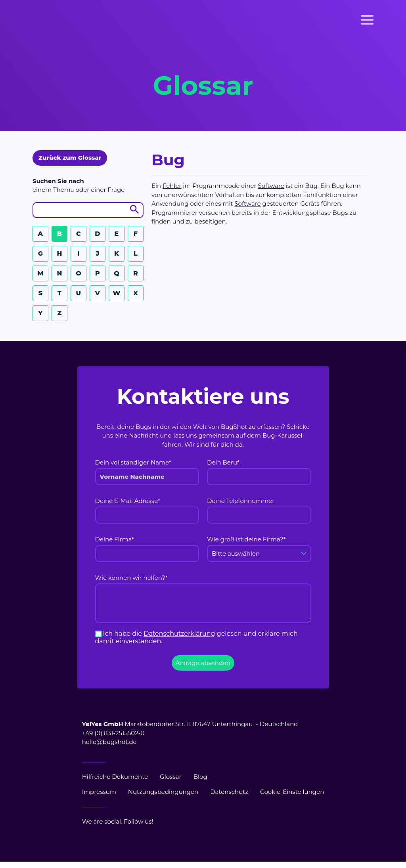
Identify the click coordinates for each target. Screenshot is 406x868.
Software (271, 186)
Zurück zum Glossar (70, 158)
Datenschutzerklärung (179, 634)
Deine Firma (115, 539)
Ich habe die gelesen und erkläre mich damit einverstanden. (196, 637)
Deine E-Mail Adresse (128, 501)
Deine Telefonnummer (241, 501)
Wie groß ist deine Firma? (246, 539)
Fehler (172, 186)
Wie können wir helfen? (131, 578)
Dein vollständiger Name (133, 462)
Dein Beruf (223, 462)
